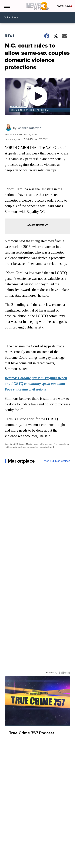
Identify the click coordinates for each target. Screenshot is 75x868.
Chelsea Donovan (29, 128)
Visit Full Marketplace (57, 461)
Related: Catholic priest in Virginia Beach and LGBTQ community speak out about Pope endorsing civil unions (36, 384)
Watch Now (65, 6)
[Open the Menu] (7, 6)
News (10, 36)
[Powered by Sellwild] (64, 673)
